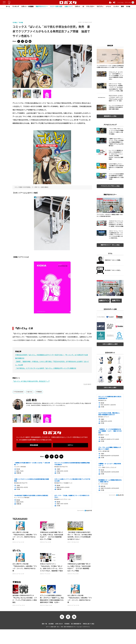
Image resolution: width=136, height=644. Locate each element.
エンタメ (116, 7)
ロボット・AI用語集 (27, 7)
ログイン (70, 445)
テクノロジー (90, 7)
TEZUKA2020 (20, 392)
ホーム (8, 7)
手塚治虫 (41, 392)
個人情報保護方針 (76, 639)
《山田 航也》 (87, 384)
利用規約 (67, 639)
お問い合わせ (59, 639)
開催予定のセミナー (42, 7)
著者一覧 (44, 639)
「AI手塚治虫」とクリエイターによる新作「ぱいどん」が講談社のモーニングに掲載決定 (46, 368)
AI (83, 7)
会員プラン (116, 301)
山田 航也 (32, 400)
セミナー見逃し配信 (56, 7)
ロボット (78, 7)
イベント (109, 7)
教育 (123, 7)
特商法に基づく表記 (89, 639)
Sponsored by (81, 511)
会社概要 (51, 639)
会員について (69, 7)
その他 (128, 7)
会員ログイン (104, 301)
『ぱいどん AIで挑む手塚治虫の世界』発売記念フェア (31, 381)
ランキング (16, 7)
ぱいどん (31, 392)
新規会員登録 (34, 445)
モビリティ (100, 7)
